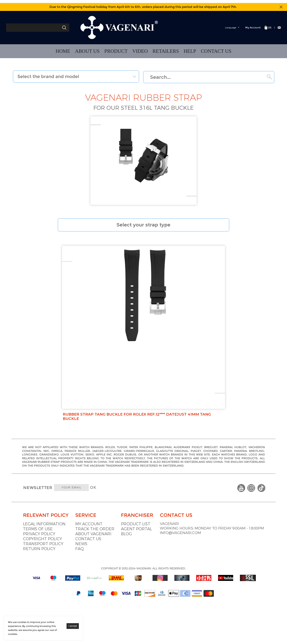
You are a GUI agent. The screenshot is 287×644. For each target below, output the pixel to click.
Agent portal (165, 501)
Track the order (111, 501)
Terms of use (39, 501)
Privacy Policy (40, 506)
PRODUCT (116, 51)
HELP (190, 51)
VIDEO (140, 51)
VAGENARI (214, 496)
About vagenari (109, 506)
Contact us (104, 511)
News (97, 516)
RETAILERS (166, 51)
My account (105, 496)
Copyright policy (43, 511)
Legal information (45, 496)
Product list (165, 496)
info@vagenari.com (226, 511)
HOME (63, 51)
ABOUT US (87, 51)
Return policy (40, 521)
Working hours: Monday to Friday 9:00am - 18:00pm (231, 504)
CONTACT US (216, 51)
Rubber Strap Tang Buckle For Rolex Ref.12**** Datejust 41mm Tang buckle (141, 355)
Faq (95, 521)
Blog (155, 506)
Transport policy (44, 516)
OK (126, 448)
